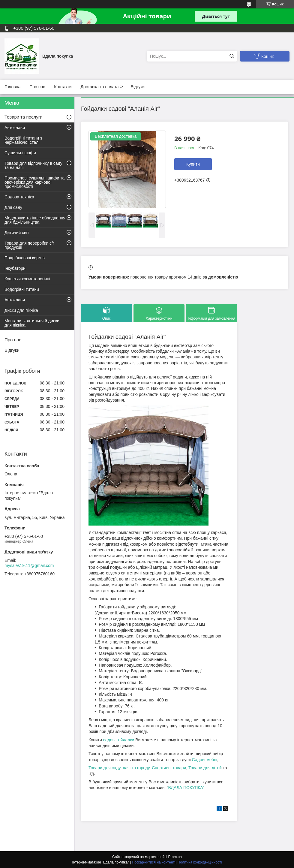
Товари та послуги (24, 117)
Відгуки (138, 87)
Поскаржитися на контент (153, 862)
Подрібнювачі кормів (25, 258)
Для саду (13, 207)
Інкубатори (15, 268)
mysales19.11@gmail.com (29, 565)
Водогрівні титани (22, 289)
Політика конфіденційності (200, 862)
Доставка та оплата (99, 87)
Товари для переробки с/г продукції (29, 245)
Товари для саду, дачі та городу (119, 768)
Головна (12, 87)
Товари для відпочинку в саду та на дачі (33, 165)
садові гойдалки (119, 740)
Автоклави (15, 128)
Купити (193, 164)
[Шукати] (232, 56)
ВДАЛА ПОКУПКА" (186, 788)
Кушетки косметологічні (27, 279)
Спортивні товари (169, 768)
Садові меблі (205, 760)
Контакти (63, 87)
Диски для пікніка (21, 310)
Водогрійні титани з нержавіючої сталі (23, 140)
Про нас (37, 87)
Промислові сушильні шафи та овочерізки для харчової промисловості (34, 182)
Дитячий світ (17, 233)
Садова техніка (19, 197)
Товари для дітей (206, 768)
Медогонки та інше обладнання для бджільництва (35, 220)
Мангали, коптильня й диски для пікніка (32, 323)
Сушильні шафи (20, 153)
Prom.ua (175, 857)
